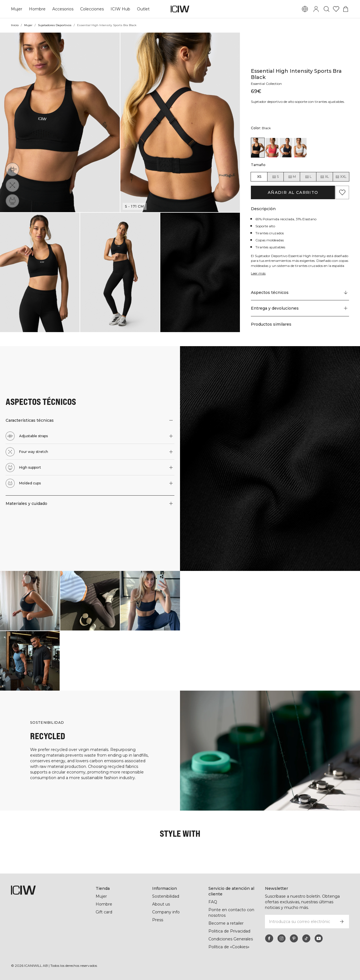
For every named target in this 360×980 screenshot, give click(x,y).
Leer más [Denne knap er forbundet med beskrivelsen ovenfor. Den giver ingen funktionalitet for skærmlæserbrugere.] (259, 273)
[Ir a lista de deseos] (336, 9)
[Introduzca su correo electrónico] (299, 922)
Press (157, 920)
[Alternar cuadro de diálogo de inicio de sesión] (316, 9)
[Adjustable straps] (12, 169)
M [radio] (292, 177)
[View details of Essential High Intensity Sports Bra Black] (258, 148)
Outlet (142, 9)
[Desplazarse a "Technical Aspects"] (300, 292)
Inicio (15, 25)
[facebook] (269, 938)
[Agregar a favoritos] (342, 192)
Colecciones (92, 9)
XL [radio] (325, 177)
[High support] (12, 201)
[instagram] (282, 938)
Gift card (104, 912)
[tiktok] (306, 938)
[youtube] (319, 938)
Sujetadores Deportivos (55, 25)
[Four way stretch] (12, 185)
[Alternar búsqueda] (327, 9)
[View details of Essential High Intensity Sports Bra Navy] (286, 148)
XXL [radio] (341, 177)
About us (161, 904)
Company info (166, 912)
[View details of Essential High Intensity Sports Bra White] (300, 148)
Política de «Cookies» (229, 947)
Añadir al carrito (293, 192)
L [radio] (308, 177)
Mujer (17, 9)
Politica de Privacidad (230, 931)
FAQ (213, 902)
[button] (60, 122)
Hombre (37, 9)
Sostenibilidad (166, 896)
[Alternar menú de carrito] (346, 9)
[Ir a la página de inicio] (180, 9)
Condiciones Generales (231, 939)
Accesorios (63, 9)
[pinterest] (294, 938)
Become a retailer (226, 923)
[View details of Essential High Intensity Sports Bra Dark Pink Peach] (272, 148)
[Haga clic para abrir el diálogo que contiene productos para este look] (30, 601)
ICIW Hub (120, 9)
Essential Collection (267, 79)
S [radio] (275, 177)
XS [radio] (259, 177)
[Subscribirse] (342, 922)
